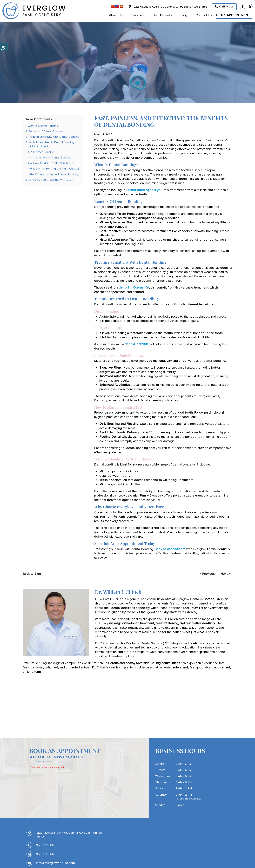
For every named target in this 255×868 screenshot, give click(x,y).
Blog (184, 15)
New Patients (162, 15)
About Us (116, 15)
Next (225, 574)
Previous (207, 574)
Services (138, 15)
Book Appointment (233, 15)
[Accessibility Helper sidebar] (4, 47)
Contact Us (204, 15)
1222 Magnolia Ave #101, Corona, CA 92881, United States (168, 7)
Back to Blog (32, 574)
